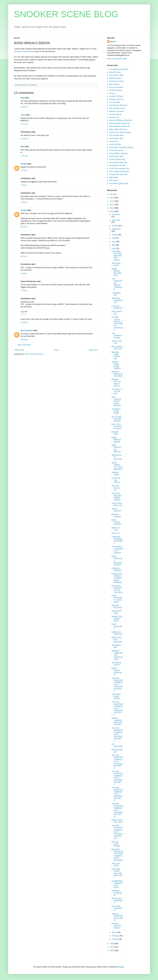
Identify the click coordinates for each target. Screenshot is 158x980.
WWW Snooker (115, 78)
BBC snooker (115, 84)
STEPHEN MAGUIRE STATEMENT (117, 540)
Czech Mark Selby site (118, 162)
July (114, 238)
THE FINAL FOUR (116, 264)
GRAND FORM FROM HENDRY (116, 365)
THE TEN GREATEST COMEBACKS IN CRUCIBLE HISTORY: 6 (117, 794)
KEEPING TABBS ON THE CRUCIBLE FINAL (117, 655)
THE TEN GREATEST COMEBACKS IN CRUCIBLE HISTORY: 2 (117, 708)
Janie (23, 115)
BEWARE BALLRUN (117, 607)
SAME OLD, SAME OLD (117, 633)
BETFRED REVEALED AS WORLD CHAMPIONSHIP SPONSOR (117, 855)
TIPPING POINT (115, 474)
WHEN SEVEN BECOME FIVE (116, 272)
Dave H (113, 42)
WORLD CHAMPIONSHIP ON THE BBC (117, 721)
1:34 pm (24, 202)
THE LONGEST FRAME (117, 336)
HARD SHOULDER (117, 626)
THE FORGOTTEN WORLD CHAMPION (117, 284)
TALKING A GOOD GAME (116, 411)
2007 (112, 947)
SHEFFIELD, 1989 (117, 612)
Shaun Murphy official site (119, 123)
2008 (112, 944)
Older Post (93, 350)
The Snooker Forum (117, 108)
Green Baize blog (116, 138)
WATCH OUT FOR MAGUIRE (117, 640)
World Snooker (115, 72)
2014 (112, 194)
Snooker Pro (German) (118, 174)
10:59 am (24, 107)
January (115, 939)
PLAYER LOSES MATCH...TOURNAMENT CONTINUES (117, 324)
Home (56, 350)
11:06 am (24, 323)
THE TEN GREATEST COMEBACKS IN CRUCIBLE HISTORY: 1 (117, 685)
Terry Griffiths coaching (118, 153)
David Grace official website (120, 132)
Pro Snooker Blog (116, 75)
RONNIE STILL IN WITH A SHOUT (116, 383)
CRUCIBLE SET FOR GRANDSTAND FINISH (117, 256)
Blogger (121, 967)
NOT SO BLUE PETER (116, 844)
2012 (112, 201)
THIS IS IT (116, 533)
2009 (112, 212)
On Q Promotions (116, 150)
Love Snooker (115, 102)
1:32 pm (24, 185)
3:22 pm (24, 227)
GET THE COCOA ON (116, 488)
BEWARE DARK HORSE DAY (116, 355)
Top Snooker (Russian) (118, 105)
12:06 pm (24, 340)
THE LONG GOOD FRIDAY (116, 696)
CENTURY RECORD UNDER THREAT (116, 497)
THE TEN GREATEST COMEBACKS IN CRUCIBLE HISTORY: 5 (117, 778)
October (115, 226)
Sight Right (114, 177)
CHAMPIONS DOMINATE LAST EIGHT (117, 884)
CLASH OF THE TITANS (116, 480)
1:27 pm (24, 170)
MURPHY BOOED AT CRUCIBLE (117, 374)
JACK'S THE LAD (116, 342)
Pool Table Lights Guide (119, 184)
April (114, 249)
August (115, 235)
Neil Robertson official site (120, 126)
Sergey (24, 164)
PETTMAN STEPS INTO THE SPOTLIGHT (117, 873)
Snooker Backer (116, 90)
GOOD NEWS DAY (117, 751)
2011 (112, 205)
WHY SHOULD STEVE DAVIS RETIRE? (116, 401)
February (116, 936)
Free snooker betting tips (119, 171)
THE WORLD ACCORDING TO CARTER (117, 550)
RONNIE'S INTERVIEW (117, 893)
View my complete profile (117, 59)
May (114, 245)
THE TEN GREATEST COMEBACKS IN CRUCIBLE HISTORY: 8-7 (117, 810)
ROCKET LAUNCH (116, 516)
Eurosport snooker (117, 81)
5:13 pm (24, 291)
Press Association (116, 87)
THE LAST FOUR (116, 865)
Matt (23, 98)
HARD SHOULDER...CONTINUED (117, 599)
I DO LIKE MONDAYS (117, 307)
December (116, 214)
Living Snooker (115, 144)
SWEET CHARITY (116, 510)
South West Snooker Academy (121, 147)
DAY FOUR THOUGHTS (117, 908)
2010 (112, 208)
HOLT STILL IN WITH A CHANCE (117, 427)
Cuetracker (114, 141)
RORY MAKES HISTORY (116, 522)
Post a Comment (24, 345)
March (115, 932)
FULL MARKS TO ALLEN (117, 348)
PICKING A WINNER (116, 569)
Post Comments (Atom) (34, 354)
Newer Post (19, 350)
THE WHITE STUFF (116, 664)
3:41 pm (24, 273)
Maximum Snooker (117, 111)
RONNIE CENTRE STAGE (116, 926)
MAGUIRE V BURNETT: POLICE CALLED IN (117, 589)
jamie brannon (27, 330)
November (116, 220)
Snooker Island (115, 114)
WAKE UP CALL (116, 529)
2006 (112, 951)
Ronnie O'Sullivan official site (121, 120)
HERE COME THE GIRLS (117, 821)
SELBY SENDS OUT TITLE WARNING (117, 466)
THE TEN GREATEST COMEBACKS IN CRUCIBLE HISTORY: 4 (117, 762)
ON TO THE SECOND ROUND (116, 419)
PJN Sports (114, 180)
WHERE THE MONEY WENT (117, 619)
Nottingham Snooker (117, 165)
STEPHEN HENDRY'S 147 (117, 301)
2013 (112, 198)
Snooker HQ (114, 117)
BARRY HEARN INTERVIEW (117, 672)
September (116, 229)
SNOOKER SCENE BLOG (66, 14)
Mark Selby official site (118, 129)
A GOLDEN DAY (116, 294)
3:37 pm (24, 256)
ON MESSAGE (117, 745)
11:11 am (24, 124)
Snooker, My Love (116, 99)
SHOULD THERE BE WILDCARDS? (117, 917)
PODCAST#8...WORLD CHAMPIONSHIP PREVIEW (117, 578)
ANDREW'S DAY (116, 646)
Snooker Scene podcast (24, 51)
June (114, 242)
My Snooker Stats (116, 156)
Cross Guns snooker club (119, 168)
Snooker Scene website (119, 69)
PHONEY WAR (115, 433)
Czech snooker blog (117, 159)
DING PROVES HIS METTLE (116, 449)
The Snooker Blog (116, 135)
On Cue (112, 93)
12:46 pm (24, 139)
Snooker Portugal (116, 96)
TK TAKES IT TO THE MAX (117, 391)
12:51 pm (24, 156)
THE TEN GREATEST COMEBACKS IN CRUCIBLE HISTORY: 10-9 (117, 832)
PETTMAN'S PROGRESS (117, 901)
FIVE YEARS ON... (117, 313)
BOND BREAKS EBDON (116, 440)
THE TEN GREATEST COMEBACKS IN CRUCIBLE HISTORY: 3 (117, 734)
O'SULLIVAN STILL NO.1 (117, 504)
